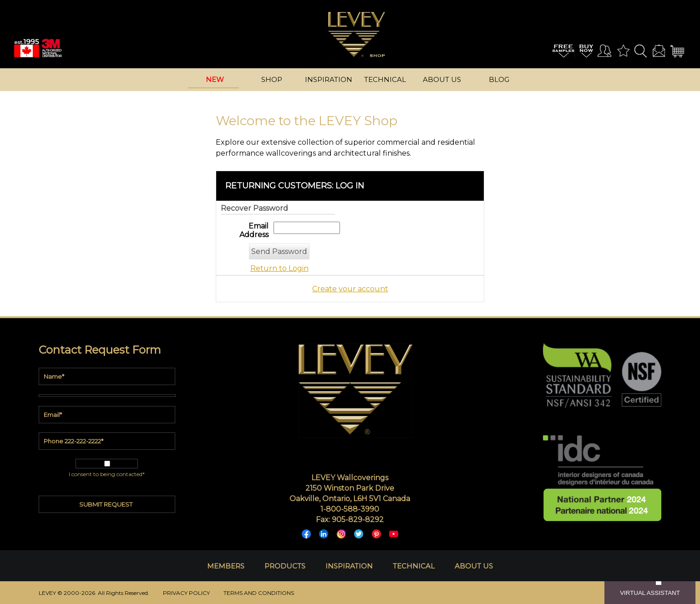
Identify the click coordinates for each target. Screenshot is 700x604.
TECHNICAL (414, 566)
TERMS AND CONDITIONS (259, 593)
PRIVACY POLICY (186, 593)
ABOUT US (474, 566)
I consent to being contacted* (107, 474)
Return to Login (279, 268)
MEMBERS (226, 566)
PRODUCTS (285, 566)
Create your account (350, 289)
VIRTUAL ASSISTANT (650, 593)
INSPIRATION (349, 566)
